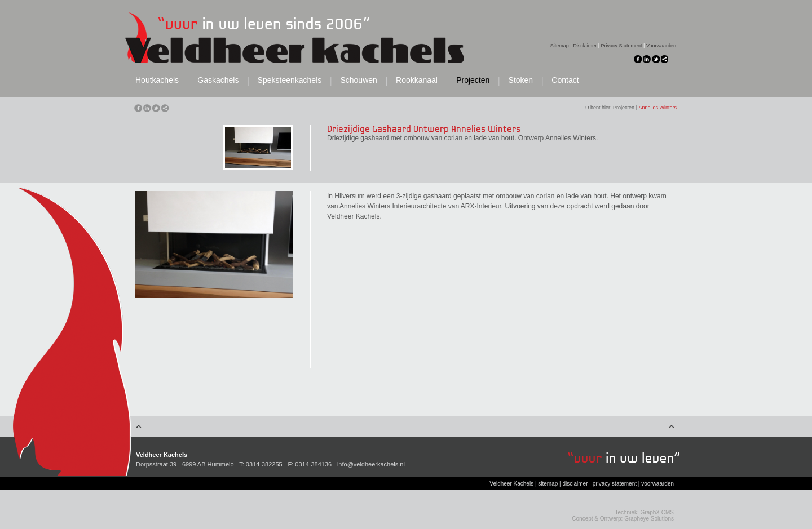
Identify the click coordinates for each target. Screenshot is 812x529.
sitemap (548, 484)
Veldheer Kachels (511, 484)
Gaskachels (218, 80)
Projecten (473, 80)
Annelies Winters (657, 108)
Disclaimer (585, 46)
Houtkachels (157, 80)
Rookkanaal (417, 80)
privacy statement (615, 484)
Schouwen (358, 80)
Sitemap (560, 46)
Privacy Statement (622, 46)
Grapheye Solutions (649, 519)
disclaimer (575, 484)
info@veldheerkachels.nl (371, 464)
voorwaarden (657, 484)
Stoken (521, 80)
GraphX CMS (657, 512)
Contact (565, 80)
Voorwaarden (661, 46)
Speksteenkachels (290, 80)
